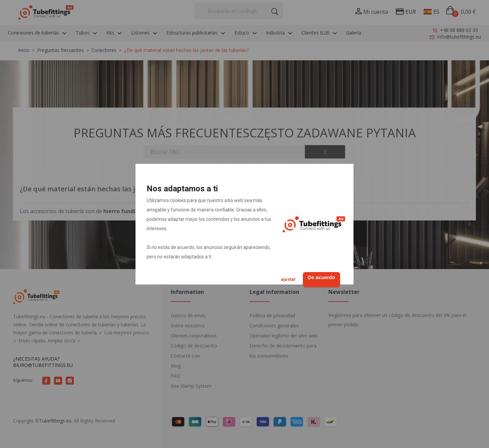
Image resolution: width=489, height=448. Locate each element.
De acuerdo (318, 277)
